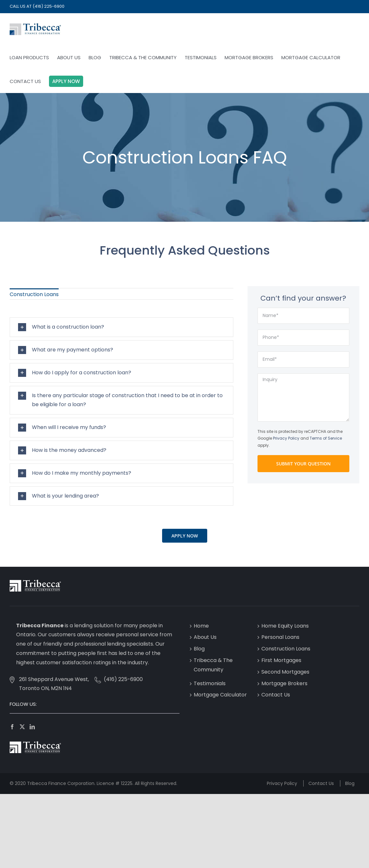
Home (201, 626)
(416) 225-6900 (49, 6)
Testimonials (210, 683)
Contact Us (276, 695)
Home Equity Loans (285, 626)
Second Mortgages (285, 672)
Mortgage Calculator (220, 695)
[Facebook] (12, 727)
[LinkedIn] (32, 727)
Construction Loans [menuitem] (34, 294)
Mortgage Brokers (284, 683)
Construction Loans (286, 649)
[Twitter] (22, 727)
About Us (205, 637)
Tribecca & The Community (213, 665)
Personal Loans (280, 637)
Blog (199, 649)
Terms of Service (326, 438)
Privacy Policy (286, 438)
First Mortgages (281, 660)
